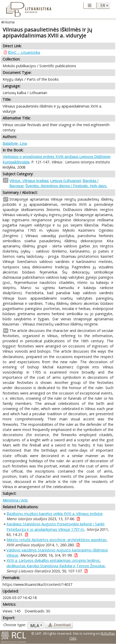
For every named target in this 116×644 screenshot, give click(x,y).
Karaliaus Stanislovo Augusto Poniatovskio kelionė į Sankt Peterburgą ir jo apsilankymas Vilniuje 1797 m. (56, 526)
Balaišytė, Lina (15, 143)
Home (10, 22)
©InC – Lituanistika (24, 52)
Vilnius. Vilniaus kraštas (29, 181)
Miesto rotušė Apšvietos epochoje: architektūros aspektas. (57, 540)
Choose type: (15, 625)
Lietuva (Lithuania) (66, 181)
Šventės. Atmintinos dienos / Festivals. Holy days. (66, 186)
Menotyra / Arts (15, 500)
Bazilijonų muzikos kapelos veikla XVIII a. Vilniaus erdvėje (55, 514)
